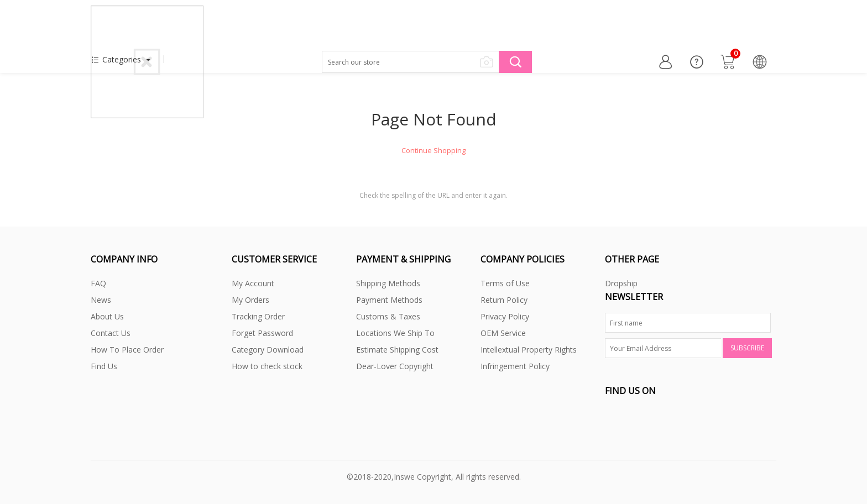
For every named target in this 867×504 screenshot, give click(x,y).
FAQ (98, 283)
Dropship (621, 283)
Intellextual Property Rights (529, 350)
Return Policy (504, 300)
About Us (107, 316)
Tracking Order (258, 316)
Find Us (104, 366)
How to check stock (267, 366)
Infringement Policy (515, 366)
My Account (253, 283)
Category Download (268, 350)
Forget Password (262, 333)
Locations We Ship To (395, 333)
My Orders (250, 300)
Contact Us (111, 333)
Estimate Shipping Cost (397, 350)
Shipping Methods (388, 283)
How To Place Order (127, 350)
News (101, 300)
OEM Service (503, 333)
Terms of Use (505, 283)
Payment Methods (389, 300)
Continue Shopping (433, 150)
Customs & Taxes (388, 316)
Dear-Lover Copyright (395, 366)
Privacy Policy (505, 316)
